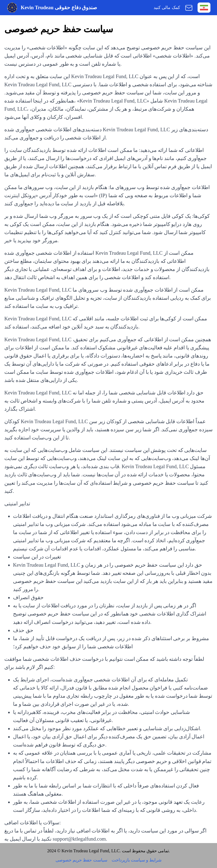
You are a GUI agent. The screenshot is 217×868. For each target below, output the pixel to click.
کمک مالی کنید (167, 8)
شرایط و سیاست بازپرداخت (137, 860)
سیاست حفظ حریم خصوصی (81, 860)
